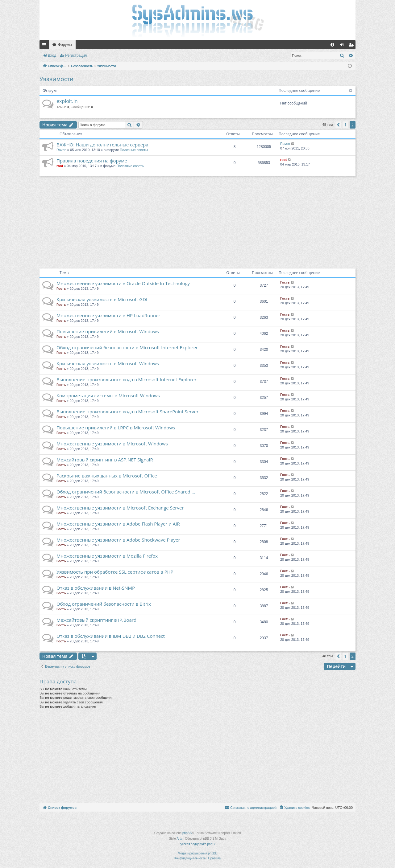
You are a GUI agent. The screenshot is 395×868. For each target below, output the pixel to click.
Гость (61, 289)
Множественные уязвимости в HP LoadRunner (108, 315)
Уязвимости (56, 79)
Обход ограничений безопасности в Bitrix (104, 604)
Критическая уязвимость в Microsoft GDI (102, 299)
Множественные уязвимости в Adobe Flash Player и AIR (118, 524)
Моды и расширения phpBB (197, 853)
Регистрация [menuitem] (352, 46)
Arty (180, 839)
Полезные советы (134, 150)
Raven (61, 150)
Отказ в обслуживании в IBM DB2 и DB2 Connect (111, 636)
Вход (52, 55)
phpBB (187, 833)
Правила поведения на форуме (92, 161)
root (60, 166)
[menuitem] (332, 45)
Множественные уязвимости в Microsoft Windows (112, 444)
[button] (338, 125)
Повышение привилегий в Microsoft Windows (108, 331)
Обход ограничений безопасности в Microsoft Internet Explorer (127, 347)
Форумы (65, 45)
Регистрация (76, 55)
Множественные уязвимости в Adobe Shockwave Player (118, 540)
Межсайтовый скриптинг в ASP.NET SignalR (105, 460)
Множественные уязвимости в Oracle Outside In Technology (123, 283)
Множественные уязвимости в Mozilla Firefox (107, 556)
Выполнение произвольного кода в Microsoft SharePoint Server (127, 411)
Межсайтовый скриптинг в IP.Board (96, 620)
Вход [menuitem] (343, 46)
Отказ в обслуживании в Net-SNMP (96, 588)
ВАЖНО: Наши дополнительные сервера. (103, 145)
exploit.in (67, 101)
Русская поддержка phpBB (197, 844)
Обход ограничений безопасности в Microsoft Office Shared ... (126, 492)
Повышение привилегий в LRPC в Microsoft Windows (116, 428)
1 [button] (345, 125)
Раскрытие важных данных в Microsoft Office (107, 476)
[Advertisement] (197, 222)
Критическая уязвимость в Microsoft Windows (108, 363)
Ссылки (45, 46)
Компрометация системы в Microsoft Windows (108, 395)
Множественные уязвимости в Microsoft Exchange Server (120, 508)
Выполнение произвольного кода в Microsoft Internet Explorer (127, 379)
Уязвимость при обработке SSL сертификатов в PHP (115, 572)
